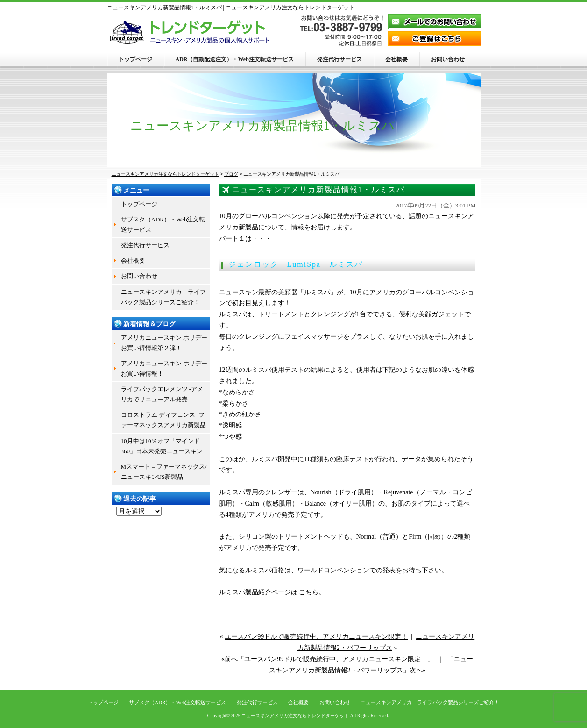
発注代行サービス (339, 59)
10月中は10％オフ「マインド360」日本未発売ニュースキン (162, 446)
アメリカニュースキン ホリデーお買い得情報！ (164, 368)
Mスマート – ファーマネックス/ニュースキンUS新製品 (164, 472)
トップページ (135, 59)
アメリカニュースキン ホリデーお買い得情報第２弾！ (164, 343)
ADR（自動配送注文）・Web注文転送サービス (235, 59)
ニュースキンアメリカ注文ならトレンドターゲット (295, 716)
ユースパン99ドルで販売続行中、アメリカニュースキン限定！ (316, 637)
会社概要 (396, 59)
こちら (309, 592)
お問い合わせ (448, 59)
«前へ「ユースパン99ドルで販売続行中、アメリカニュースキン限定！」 (328, 659)
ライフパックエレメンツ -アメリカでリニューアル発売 (162, 394)
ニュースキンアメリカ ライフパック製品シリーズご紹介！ (163, 297)
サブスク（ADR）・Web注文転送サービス (163, 225)
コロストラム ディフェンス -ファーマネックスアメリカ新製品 (163, 420)
